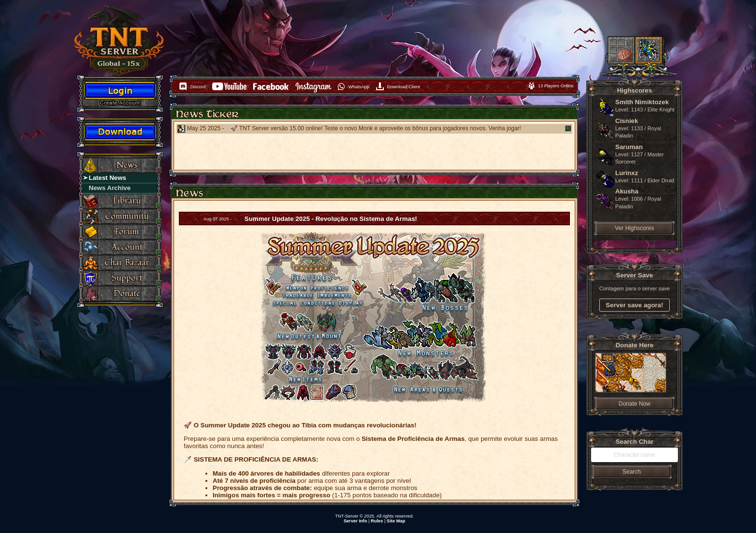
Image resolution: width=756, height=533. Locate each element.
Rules (377, 521)
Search (632, 472)
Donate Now (634, 404)
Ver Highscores (634, 228)
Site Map (396, 521)
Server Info (356, 521)
